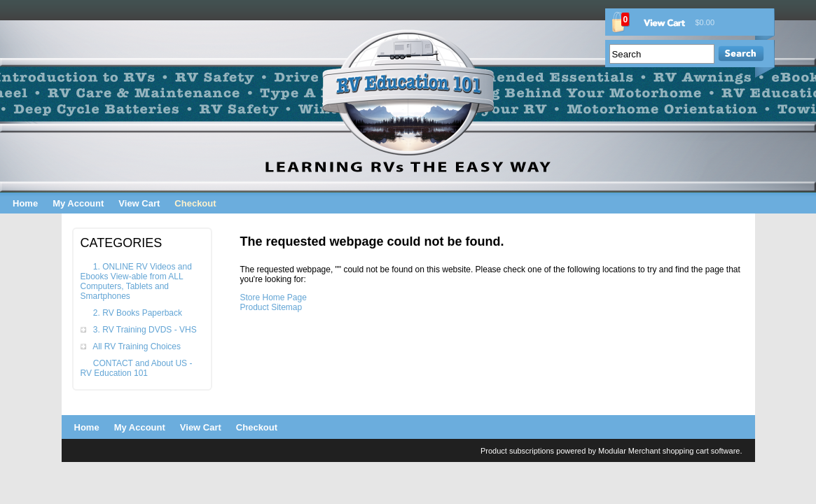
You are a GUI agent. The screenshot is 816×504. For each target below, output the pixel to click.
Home (25, 203)
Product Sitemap (271, 307)
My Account (78, 203)
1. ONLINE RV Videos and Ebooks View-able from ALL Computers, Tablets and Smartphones (136, 281)
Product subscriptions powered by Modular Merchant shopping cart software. (611, 451)
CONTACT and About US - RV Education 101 (137, 368)
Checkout (195, 203)
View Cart (139, 203)
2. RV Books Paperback (138, 313)
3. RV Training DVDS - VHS (145, 330)
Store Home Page (274, 297)
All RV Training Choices (137, 346)
